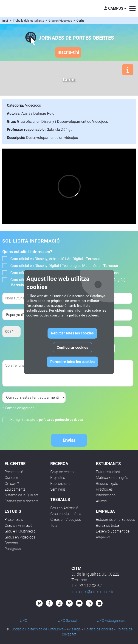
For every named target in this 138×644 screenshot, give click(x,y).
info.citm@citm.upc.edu (93, 592)
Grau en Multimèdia (20, 531)
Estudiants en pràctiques (115, 520)
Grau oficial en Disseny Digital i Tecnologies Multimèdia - (64, 266)
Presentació (14, 472)
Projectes (58, 478)
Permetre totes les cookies (72, 362)
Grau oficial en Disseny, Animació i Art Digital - (55, 259)
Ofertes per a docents (22, 501)
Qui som (11, 478)
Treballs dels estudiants (29, 21)
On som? (12, 484)
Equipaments (15, 489)
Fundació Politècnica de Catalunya (37, 629)
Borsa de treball (108, 525)
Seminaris (58, 489)
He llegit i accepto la (47, 420)
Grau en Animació (19, 525)
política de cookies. (84, 315)
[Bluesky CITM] (39, 603)
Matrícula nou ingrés (112, 478)
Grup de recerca (63, 472)
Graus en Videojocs (20, 537)
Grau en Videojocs (61, 21)
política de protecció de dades (61, 420)
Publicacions (60, 484)
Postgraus (13, 549)
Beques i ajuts (107, 484)
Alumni (101, 501)
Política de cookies (99, 629)
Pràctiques (104, 489)
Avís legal (74, 629)
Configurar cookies (72, 347)
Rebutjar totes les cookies (72, 333)
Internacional (106, 495)
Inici (5, 21)
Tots (54, 525)
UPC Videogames (111, 621)
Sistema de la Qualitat (21, 495)
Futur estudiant (108, 472)
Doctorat (11, 543)
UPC (24, 621)
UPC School (67, 621)
